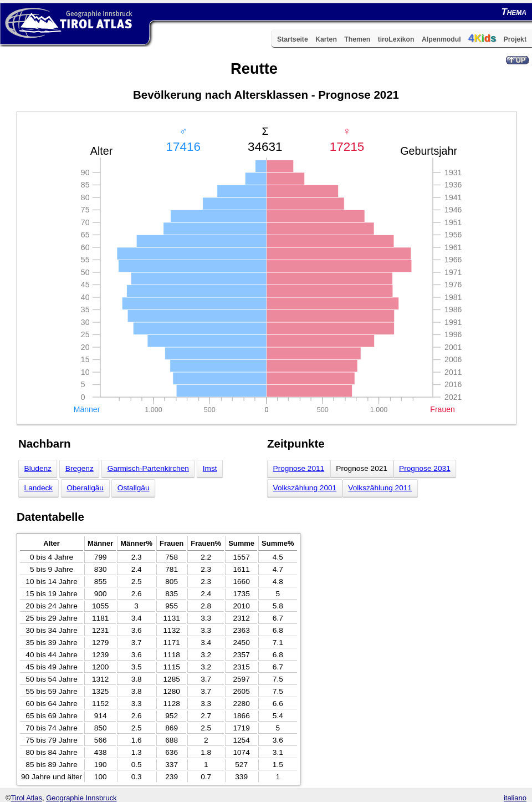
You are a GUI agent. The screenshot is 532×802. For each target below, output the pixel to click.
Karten (326, 39)
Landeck (39, 488)
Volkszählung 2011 (380, 488)
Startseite (293, 39)
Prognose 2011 (299, 468)
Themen (357, 39)
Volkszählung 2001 (305, 488)
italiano (515, 798)
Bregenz (80, 468)
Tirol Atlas (27, 798)
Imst (210, 468)
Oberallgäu (85, 488)
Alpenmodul (441, 39)
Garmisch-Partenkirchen (148, 468)
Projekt (515, 39)
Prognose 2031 (425, 468)
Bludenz (38, 468)
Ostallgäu (134, 488)
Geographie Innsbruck (81, 798)
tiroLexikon (396, 39)
